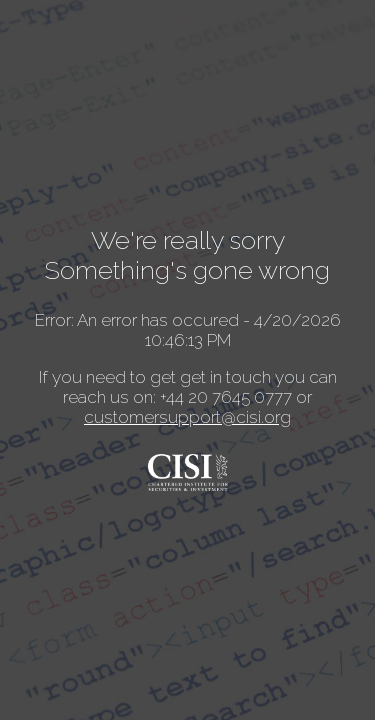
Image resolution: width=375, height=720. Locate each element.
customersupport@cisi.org (187, 417)
